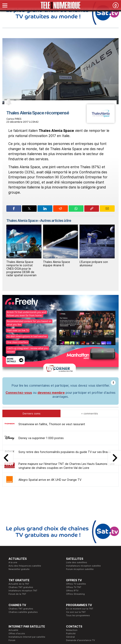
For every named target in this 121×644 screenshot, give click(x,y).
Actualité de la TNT (19, 519)
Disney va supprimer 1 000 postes (41, 374)
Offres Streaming (75, 530)
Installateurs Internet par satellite (27, 573)
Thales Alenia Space (22, 221)
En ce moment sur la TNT (80, 544)
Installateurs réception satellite (83, 501)
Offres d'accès (17, 569)
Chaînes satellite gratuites (23, 548)
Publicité (71, 569)
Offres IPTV (72, 526)
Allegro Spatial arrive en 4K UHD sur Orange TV (50, 415)
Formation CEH (45, 591)
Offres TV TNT (74, 523)
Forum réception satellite (80, 505)
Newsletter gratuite (19, 505)
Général (70, 573)
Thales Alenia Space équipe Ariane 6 (57, 264)
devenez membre (51, 328)
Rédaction (72, 566)
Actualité (13, 566)
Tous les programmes (78, 551)
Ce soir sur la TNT (76, 548)
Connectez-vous (19, 328)
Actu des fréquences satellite (25, 501)
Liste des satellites (77, 498)
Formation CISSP (47, 594)
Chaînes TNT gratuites (21, 523)
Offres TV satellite (76, 519)
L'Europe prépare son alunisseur (94, 264)
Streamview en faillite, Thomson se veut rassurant (52, 360)
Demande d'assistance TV (80, 576)
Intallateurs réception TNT (23, 526)
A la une (13, 498)
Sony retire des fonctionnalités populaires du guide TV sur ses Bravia (65, 388)
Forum (12, 576)
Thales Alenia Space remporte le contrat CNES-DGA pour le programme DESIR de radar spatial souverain (21, 268)
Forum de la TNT (17, 530)
